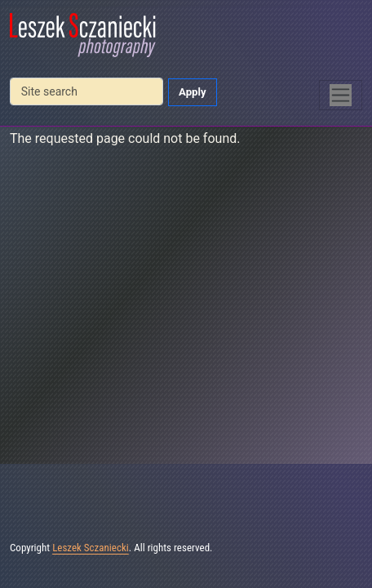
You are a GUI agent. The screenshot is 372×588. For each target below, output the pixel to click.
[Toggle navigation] (341, 95)
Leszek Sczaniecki (91, 548)
